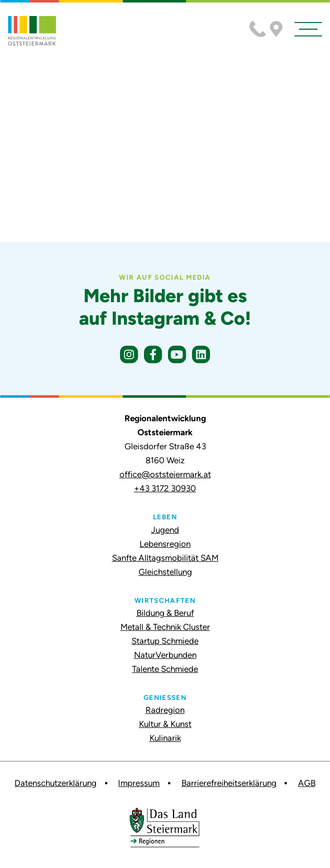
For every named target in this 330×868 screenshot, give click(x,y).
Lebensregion (165, 544)
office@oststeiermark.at (165, 474)
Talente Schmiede (165, 669)
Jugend (165, 530)
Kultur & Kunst (165, 724)
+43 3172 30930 (165, 488)
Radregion (165, 710)
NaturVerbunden (165, 655)
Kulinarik (165, 738)
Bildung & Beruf (165, 613)
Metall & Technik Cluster (165, 627)
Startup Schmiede (165, 641)
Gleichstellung (165, 572)
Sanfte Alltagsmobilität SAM (165, 558)
